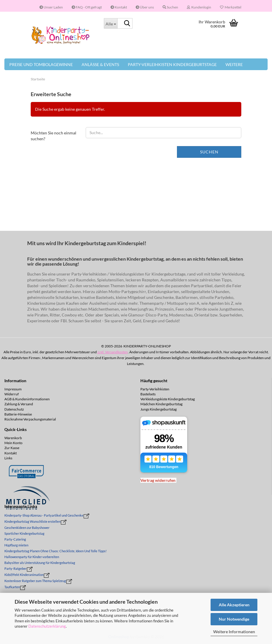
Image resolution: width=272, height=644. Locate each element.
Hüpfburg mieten (16, 545)
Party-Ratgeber (16, 568)
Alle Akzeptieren (234, 605)
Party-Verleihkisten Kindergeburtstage (172, 64)
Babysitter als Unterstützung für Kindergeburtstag (40, 563)
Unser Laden (51, 7)
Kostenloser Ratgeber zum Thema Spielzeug (35, 581)
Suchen (209, 152)
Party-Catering (15, 539)
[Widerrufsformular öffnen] (158, 480)
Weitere (234, 64)
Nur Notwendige (234, 619)
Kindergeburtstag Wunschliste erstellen (32, 521)
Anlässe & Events (100, 64)
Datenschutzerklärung (47, 626)
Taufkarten (12, 587)
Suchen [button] (170, 7)
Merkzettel (231, 7)
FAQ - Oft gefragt (87, 7)
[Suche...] (111, 23)
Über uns (145, 7)
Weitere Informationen (234, 632)
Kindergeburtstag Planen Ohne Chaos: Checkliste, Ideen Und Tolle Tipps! (56, 551)
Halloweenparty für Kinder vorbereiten (32, 557)
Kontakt (119, 7)
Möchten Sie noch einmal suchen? (54, 136)
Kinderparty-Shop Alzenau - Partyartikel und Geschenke (44, 515)
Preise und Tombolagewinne (41, 64)
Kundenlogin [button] (199, 7)
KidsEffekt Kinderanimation (24, 575)
